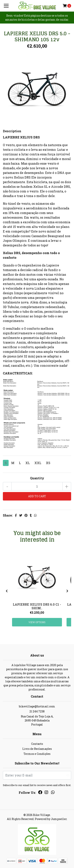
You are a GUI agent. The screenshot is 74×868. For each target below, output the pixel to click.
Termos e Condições (37, 754)
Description (12, 131)
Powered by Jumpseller (51, 819)
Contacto (37, 744)
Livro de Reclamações (37, 749)
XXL (38, 463)
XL (28, 463)
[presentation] (7, 591)
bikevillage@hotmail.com (37, 706)
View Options (37, 622)
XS (48, 463)
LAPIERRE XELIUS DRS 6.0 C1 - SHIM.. (37, 606)
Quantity (37, 478)
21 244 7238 (37, 711)
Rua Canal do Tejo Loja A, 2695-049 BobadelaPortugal (37, 720)
